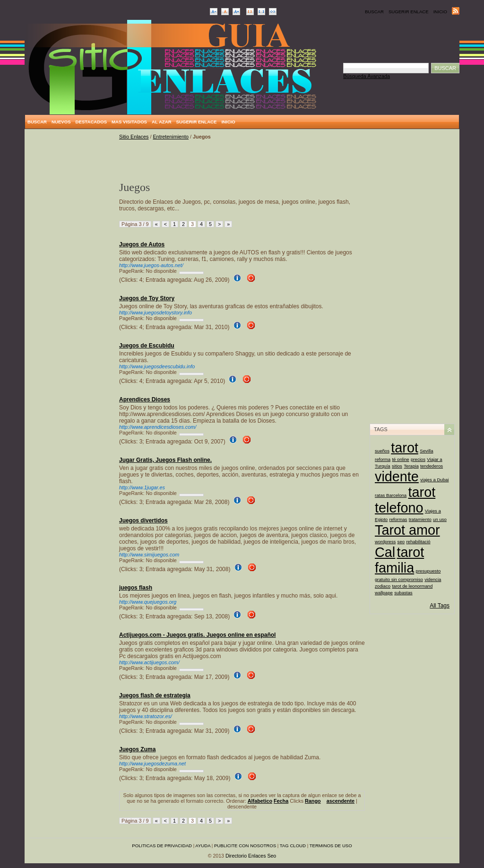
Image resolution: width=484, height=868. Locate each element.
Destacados (91, 122)
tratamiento (420, 519)
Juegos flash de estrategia (155, 695)
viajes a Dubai (434, 480)
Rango (313, 801)
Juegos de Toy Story (147, 298)
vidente (397, 477)
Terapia (411, 466)
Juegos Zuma (137, 749)
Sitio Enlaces (134, 137)
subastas (403, 593)
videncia (433, 579)
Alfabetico (260, 801)
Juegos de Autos (142, 244)
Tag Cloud (293, 846)
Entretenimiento (171, 137)
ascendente (341, 801)
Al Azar (162, 122)
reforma (383, 459)
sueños (382, 451)
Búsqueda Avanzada (367, 76)
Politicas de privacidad (162, 846)
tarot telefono (405, 500)
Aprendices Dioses (145, 399)
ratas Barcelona (391, 495)
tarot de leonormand (412, 586)
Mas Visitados (129, 122)
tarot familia (399, 560)
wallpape (384, 593)
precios (418, 459)
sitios (397, 466)
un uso (440, 519)
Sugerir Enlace (409, 12)
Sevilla (426, 451)
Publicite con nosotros (245, 846)
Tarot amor (407, 530)
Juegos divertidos (143, 521)
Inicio (440, 12)
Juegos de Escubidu (147, 346)
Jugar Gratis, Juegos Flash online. (165, 460)
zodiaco (383, 586)
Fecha (281, 801)
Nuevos (61, 122)
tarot (405, 448)
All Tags (440, 606)
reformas (398, 519)
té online (400, 459)
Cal (385, 552)
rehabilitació (418, 542)
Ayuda (203, 846)
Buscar (374, 12)
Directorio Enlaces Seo (251, 856)
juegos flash (136, 588)
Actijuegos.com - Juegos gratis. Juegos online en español (197, 635)
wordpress (385, 542)
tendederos (432, 466)
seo (401, 542)
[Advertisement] (72, 276)
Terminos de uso (331, 846)
